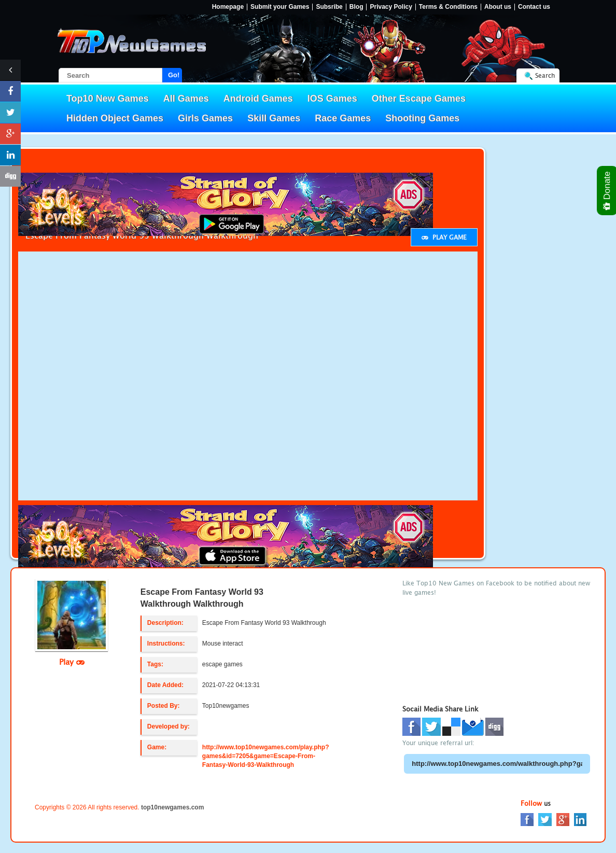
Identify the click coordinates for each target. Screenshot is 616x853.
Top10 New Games (108, 99)
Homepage (228, 7)
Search (545, 75)
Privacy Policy (391, 7)
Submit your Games (280, 7)
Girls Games (205, 118)
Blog (356, 7)
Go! (174, 75)
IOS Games (332, 99)
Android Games (258, 99)
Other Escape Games (419, 99)
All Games (186, 99)
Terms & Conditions (448, 7)
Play (72, 662)
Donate (607, 191)
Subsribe (329, 7)
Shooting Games (422, 118)
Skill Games (274, 118)
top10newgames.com (172, 807)
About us (498, 7)
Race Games (343, 118)
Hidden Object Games (115, 118)
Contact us (534, 7)
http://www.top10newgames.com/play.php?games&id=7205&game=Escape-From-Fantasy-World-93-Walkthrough (266, 756)
